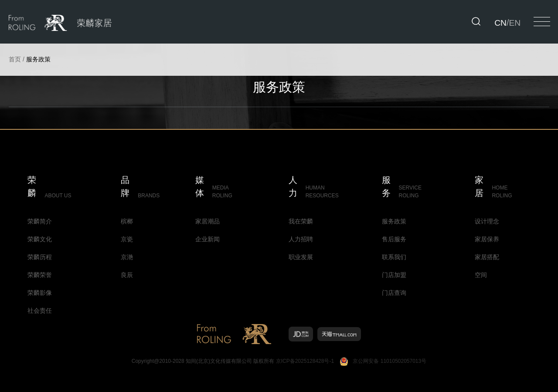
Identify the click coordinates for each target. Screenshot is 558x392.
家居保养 (487, 239)
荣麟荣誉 (40, 275)
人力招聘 (301, 239)
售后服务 (394, 239)
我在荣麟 (301, 221)
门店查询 (394, 293)
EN (514, 23)
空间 (481, 275)
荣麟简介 (40, 221)
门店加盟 (394, 275)
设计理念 (487, 221)
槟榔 (127, 221)
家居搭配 (487, 257)
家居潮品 (208, 221)
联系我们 (394, 257)
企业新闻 (208, 239)
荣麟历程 (40, 257)
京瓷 (127, 239)
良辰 (127, 275)
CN (499, 23)
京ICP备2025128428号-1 (306, 361)
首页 (15, 59)
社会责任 (40, 311)
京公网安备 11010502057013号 (383, 361)
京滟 (127, 257)
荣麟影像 (40, 293)
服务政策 (38, 59)
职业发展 (301, 257)
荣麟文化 (40, 239)
